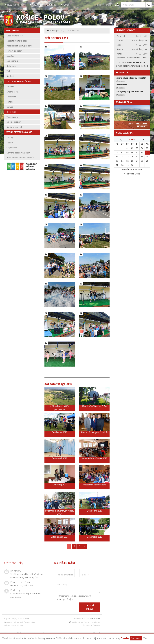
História (10, 102)
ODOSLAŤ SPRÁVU (89, 607)
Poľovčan (36, 5)
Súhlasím (136, 638)
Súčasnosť (11, 97)
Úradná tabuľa (13, 92)
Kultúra (10, 107)
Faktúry (10, 143)
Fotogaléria (12, 112)
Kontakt (66, 5)
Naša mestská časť (16, 5)
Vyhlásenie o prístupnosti (13, 622)
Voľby (9, 71)
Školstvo (10, 56)
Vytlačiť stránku (22, 619)
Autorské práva (29, 622)
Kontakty (11, 76)
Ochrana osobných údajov (18, 153)
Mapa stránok (9, 619)
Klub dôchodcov (14, 122)
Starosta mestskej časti (17, 41)
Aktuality (52, 5)
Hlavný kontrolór (14, 51)
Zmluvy (10, 138)
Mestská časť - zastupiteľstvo (19, 46)
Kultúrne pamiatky (15, 127)
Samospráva (13, 61)
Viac (145, 638)
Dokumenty (13, 66)
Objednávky (12, 148)
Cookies (125, 638)
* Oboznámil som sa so (73, 598)
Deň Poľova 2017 (73, 31)
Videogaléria (12, 117)
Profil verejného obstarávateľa (20, 158)
